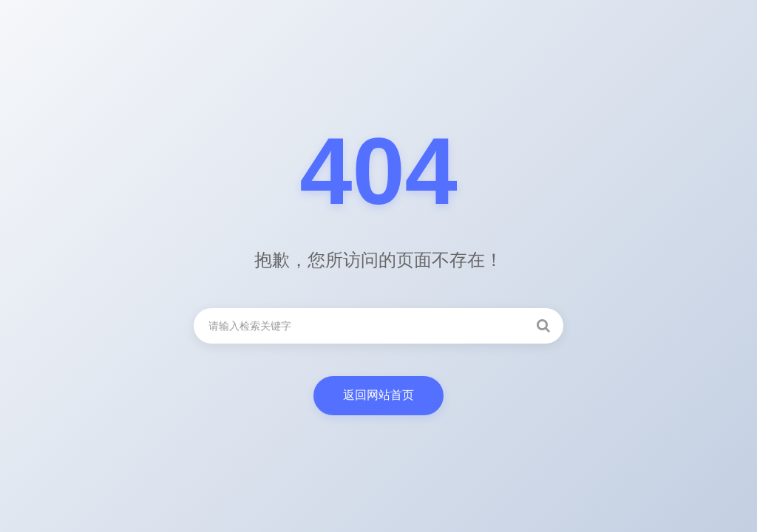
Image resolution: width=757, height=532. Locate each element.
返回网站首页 (378, 395)
